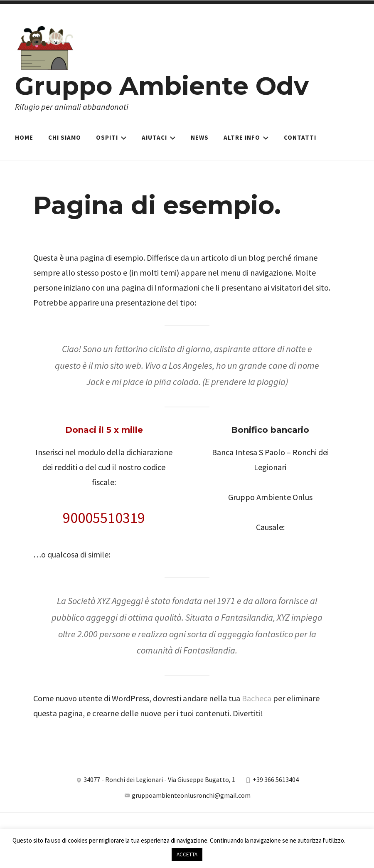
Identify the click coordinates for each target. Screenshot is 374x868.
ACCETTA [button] (187, 854)
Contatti (300, 137)
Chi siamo (65, 137)
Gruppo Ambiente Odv (162, 86)
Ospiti (111, 137)
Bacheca (257, 698)
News (200, 137)
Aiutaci (159, 137)
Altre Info (246, 137)
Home (24, 137)
